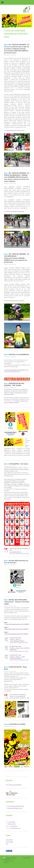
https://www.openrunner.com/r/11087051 (17, 629)
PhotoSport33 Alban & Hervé (15, 808)
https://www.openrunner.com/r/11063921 (17, 634)
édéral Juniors (20, 806)
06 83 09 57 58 (12, 824)
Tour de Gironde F (12, 806)
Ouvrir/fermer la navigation (17, 2)
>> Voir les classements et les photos (14, 130)
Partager (9, 851)
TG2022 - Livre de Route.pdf (17, 696)
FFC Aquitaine (10, 842)
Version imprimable (10, 858)
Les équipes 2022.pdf (15, 552)
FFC (7, 844)
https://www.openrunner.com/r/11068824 (17, 624)
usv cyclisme (12, 822)
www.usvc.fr (14, 826)
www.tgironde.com (16, 828)
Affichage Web (27, 858)
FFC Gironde (9, 840)
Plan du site (7, 859)
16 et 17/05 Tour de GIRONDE (14, 785)
